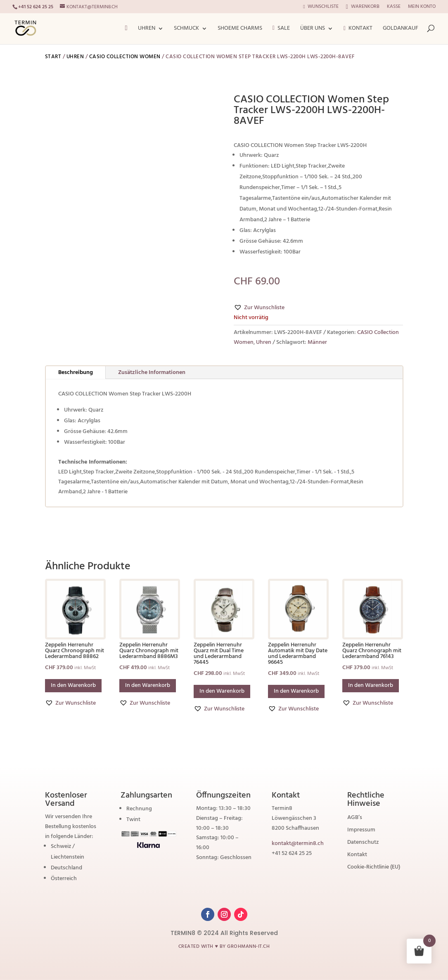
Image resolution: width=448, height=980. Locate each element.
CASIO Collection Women (125, 57)
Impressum (361, 831)
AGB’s (355, 819)
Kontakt (358, 29)
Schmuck (186, 29)
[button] (259, 308)
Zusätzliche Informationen (152, 373)
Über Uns (313, 29)
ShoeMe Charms (240, 29)
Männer (317, 342)
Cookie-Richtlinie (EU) (374, 868)
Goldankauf (401, 29)
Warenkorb (363, 7)
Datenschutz (363, 843)
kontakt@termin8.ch (298, 844)
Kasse (394, 7)
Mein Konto (422, 7)
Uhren (147, 29)
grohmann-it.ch (248, 947)
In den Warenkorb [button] (73, 685)
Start (53, 57)
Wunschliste (321, 7)
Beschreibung (76, 373)
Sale (281, 29)
